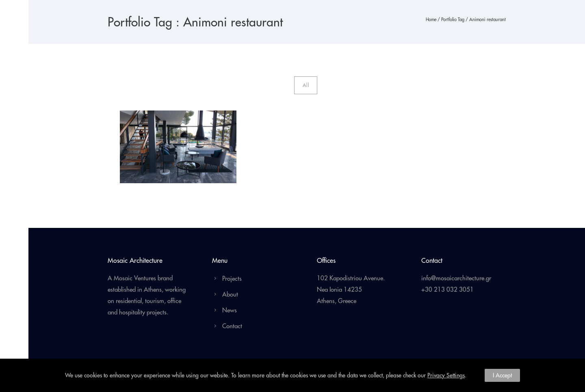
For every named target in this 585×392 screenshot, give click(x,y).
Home (431, 19)
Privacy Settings (446, 375)
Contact (232, 326)
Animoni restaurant (487, 19)
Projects (232, 278)
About (230, 294)
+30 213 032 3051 (447, 289)
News (230, 310)
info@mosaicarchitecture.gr (456, 278)
